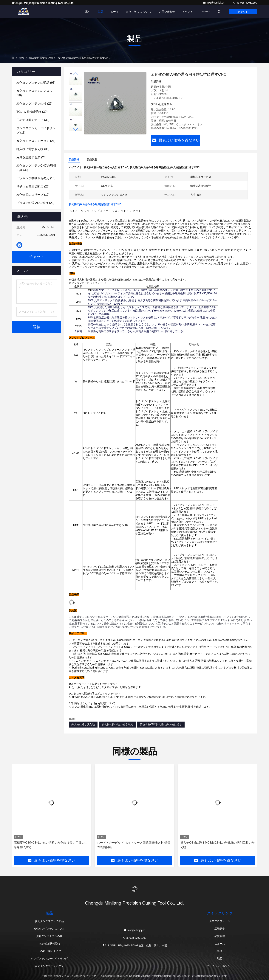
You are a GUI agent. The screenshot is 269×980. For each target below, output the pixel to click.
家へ (88, 12)
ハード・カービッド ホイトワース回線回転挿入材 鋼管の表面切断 (134, 845)
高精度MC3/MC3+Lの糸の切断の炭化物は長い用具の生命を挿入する (51, 845)
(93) (36, 83)
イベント (188, 12)
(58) (34, 93)
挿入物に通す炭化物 (41, 58)
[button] (75, 130)
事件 (220, 951)
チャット (243, 12)
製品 (101, 12)
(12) (33, 195)
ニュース (220, 944)
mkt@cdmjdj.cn (214, 3)
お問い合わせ (167, 12)
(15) (36, 130)
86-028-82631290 (245, 3)
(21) (36, 141)
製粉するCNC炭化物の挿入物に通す (161, 724)
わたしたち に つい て (139, 12)
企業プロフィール (220, 921)
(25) (31, 157)
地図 (220, 959)
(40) (36, 168)
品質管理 (220, 936)
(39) (32, 112)
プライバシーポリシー (220, 966)
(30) (33, 120)
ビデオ (115, 12)
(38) (33, 149)
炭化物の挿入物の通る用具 (117, 724)
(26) (34, 104)
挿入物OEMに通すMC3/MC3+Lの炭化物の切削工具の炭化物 (218, 845)
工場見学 (220, 929)
